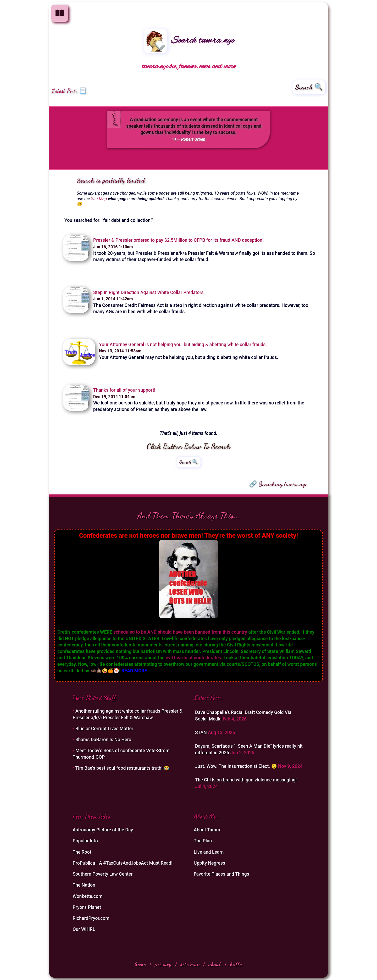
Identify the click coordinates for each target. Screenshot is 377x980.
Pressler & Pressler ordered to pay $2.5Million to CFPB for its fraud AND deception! (178, 240)
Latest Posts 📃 (69, 91)
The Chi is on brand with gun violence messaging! (246, 780)
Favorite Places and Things (221, 874)
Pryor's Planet (87, 907)
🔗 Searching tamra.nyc (278, 484)
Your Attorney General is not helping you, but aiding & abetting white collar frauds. (183, 345)
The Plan (203, 841)
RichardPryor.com (91, 918)
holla (236, 964)
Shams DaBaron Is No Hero (103, 740)
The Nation (84, 885)
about (215, 964)
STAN (201, 733)
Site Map (99, 199)
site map (190, 964)
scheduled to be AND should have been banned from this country (180, 632)
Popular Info (85, 841)
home (140, 964)
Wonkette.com (87, 896)
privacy (163, 964)
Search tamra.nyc (189, 41)
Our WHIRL (84, 929)
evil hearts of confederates (193, 658)
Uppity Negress (209, 863)
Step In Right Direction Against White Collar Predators (148, 292)
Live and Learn (209, 852)
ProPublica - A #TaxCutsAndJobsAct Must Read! (122, 863)
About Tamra (207, 830)
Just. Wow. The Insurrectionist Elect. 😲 (237, 766)
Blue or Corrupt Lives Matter (104, 729)
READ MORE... (136, 671)
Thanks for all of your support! (124, 390)
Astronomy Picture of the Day (103, 830)
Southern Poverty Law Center (102, 874)
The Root (82, 852)
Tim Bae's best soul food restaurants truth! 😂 (123, 768)
